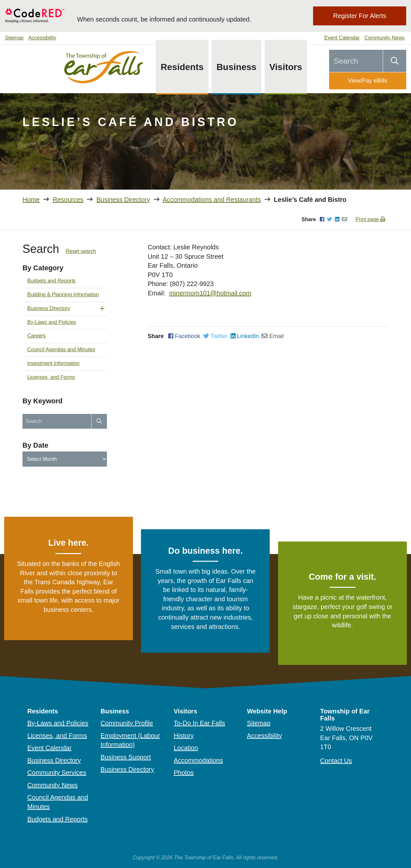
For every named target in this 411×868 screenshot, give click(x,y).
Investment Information (53, 363)
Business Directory (123, 200)
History (184, 736)
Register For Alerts (360, 16)
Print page (370, 219)
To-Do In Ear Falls (199, 723)
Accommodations (198, 760)
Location (186, 748)
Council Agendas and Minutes (61, 349)
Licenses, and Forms (51, 377)
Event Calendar (342, 38)
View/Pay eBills (368, 81)
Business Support (126, 757)
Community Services (57, 773)
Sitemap (14, 38)
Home (31, 200)
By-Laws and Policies (52, 322)
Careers (36, 336)
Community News (385, 38)
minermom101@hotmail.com (210, 293)
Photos (184, 773)
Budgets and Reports (51, 281)
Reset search (81, 251)
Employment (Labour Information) (130, 740)
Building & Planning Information (63, 295)
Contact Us (336, 761)
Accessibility (42, 38)
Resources (68, 200)
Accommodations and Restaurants (212, 200)
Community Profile (127, 723)
